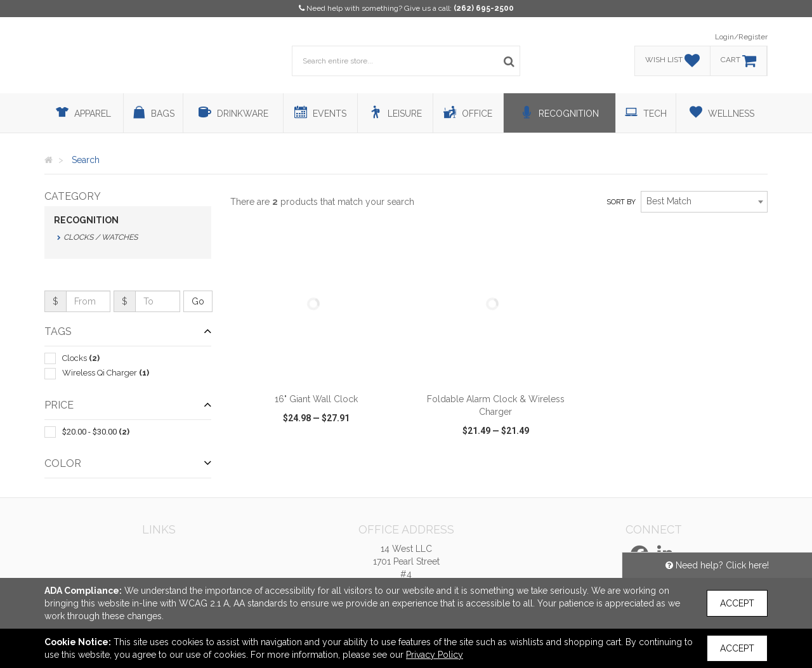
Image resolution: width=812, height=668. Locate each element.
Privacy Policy (435, 655)
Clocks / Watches (101, 237)
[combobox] (704, 202)
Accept (737, 603)
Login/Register (741, 37)
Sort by (621, 202)
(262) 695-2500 (484, 8)
